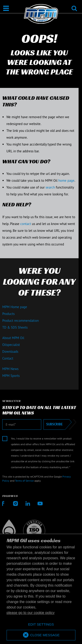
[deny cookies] (41, 625)
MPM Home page (15, 307)
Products (8, 314)
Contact (8, 358)
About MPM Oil (13, 338)
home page (66, 180)
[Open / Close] (6, 8)
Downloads (10, 351)
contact (26, 224)
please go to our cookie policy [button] (31, 613)
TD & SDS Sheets (15, 327)
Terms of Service (24, 481)
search (50, 187)
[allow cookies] (41, 635)
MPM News (10, 369)
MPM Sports (11, 376)
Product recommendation (20, 321)
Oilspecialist (11, 345)
